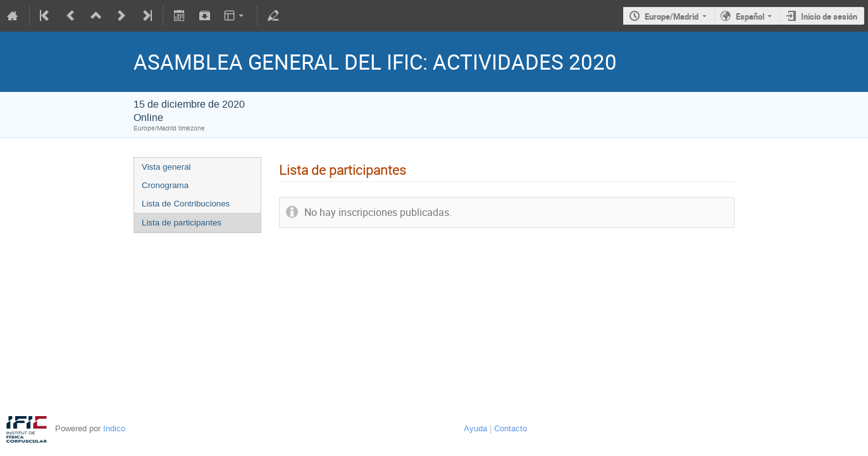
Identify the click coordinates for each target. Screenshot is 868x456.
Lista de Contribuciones (186, 204)
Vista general (166, 167)
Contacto (511, 428)
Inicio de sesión (829, 16)
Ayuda (475, 428)
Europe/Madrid (672, 16)
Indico (114, 428)
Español (750, 16)
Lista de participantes (182, 223)
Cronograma (165, 185)
